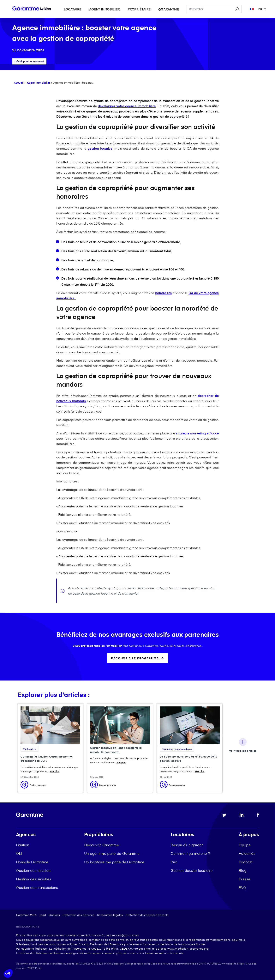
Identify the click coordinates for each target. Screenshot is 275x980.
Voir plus (55, 771)
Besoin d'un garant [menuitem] (187, 845)
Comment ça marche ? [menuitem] (190, 853)
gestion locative (100, 148)
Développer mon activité (29, 61)
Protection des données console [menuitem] (147, 915)
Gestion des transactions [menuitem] (37, 887)
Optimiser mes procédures (177, 749)
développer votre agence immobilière (127, 106)
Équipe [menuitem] (245, 845)
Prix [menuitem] (174, 862)
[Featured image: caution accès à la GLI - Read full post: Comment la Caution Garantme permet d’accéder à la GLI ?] (50, 725)
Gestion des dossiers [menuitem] (34, 870)
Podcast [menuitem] (246, 862)
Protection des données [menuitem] (78, 915)
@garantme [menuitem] (169, 9)
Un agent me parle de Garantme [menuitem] (112, 853)
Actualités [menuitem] (247, 853)
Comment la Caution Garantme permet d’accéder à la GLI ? (47, 759)
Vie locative (30, 749)
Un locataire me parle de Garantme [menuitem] (114, 862)
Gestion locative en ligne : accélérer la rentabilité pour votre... (116, 750)
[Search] (214, 9)
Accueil (19, 83)
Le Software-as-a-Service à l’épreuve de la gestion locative (189, 759)
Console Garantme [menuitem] (32, 862)
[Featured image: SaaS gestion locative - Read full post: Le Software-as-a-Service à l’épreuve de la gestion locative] (190, 725)
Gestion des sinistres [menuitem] (34, 879)
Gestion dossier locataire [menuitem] (192, 870)
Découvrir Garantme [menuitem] (102, 845)
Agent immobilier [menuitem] (105, 9)
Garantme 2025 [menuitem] (26, 915)
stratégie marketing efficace (197, 433)
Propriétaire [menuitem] (139, 9)
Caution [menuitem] (23, 845)
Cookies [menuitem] (54, 915)
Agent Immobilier (39, 83)
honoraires (164, 293)
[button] (8, 973)
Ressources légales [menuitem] (110, 915)
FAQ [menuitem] (242, 887)
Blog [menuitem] (243, 870)
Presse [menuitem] (245, 879)
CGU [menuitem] (43, 915)
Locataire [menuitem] (73, 9)
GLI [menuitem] (19, 853)
